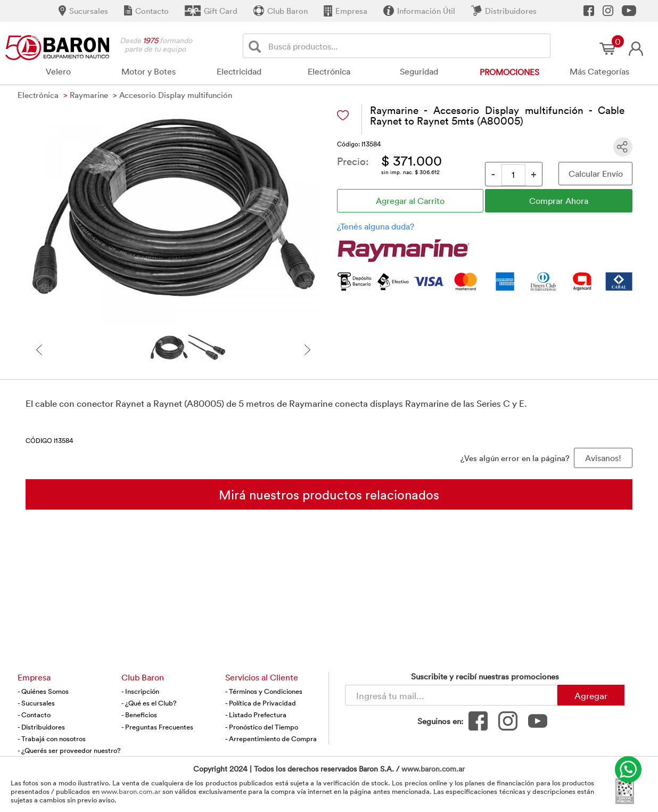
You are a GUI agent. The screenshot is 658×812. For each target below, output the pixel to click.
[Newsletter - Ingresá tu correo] (451, 695)
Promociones (509, 72)
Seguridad (419, 71)
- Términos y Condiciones (264, 691)
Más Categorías (599, 71)
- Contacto (34, 715)
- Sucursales (36, 703)
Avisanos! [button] (603, 458)
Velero (58, 71)
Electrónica (329, 71)
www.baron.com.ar (433, 769)
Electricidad (239, 71)
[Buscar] (257, 46)
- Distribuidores (41, 727)
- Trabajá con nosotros (52, 739)
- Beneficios (139, 715)
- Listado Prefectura (256, 715)
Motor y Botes (149, 71)
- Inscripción (140, 691)
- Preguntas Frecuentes (157, 727)
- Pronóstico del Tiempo (262, 727)
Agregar (591, 695)
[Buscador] (407, 46)
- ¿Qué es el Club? (149, 703)
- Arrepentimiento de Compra (271, 739)
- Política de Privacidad (261, 703)
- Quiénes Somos (43, 691)
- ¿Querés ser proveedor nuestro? (69, 750)
